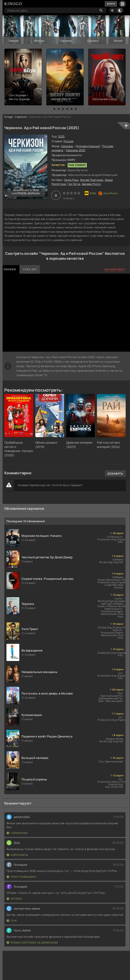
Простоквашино (22, 876)
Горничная (17, 833)
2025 (61, 136)
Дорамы (93, 40)
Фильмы (39, 40)
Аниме (118, 40)
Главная (13, 40)
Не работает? (115, 269)
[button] (54, 109)
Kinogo (9, 117)
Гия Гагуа (74, 184)
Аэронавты (17, 854)
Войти (110, 4)
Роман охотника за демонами (32, 942)
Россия (69, 141)
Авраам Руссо (91, 184)
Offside (14, 898)
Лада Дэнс (71, 180)
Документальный (88, 146)
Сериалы (66, 40)
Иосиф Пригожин (92, 180)
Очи (12, 920)
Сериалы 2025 (76, 150)
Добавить (115, 473)
